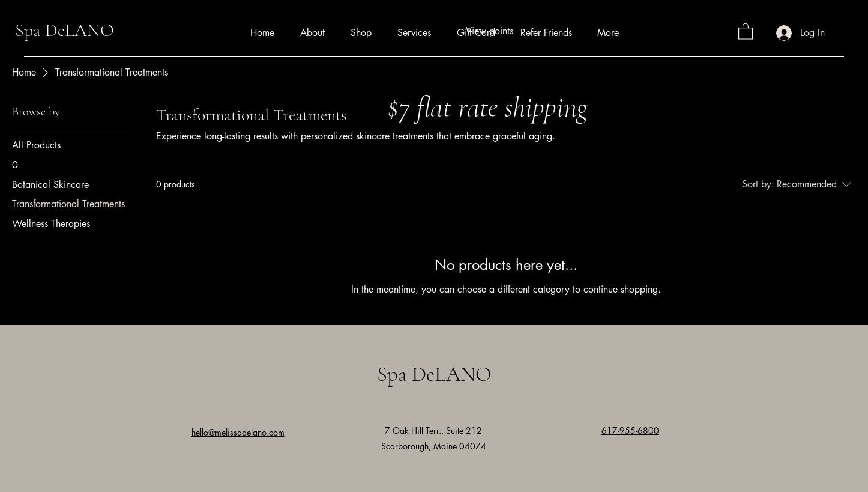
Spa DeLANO (65, 30)
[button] (746, 31)
